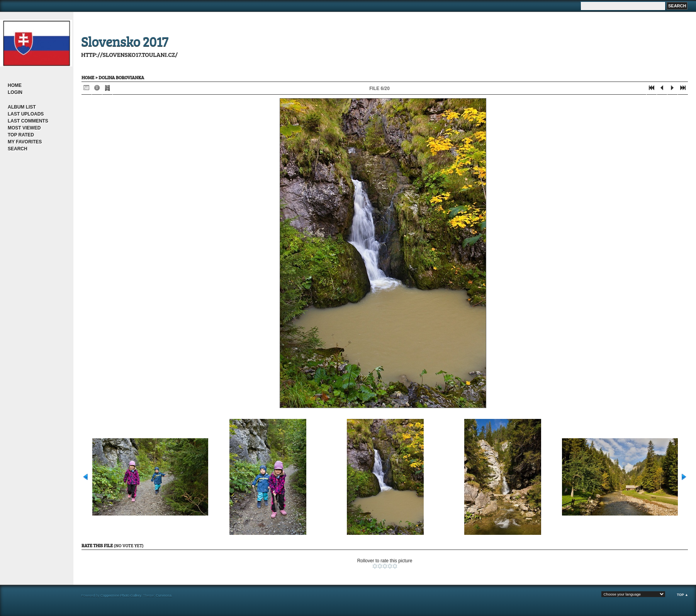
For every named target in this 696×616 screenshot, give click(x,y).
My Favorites (25, 142)
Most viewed (24, 128)
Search (18, 149)
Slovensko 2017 (125, 41)
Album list (22, 107)
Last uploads (26, 114)
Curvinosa (164, 596)
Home (15, 85)
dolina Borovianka (121, 77)
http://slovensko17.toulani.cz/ (129, 54)
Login (15, 92)
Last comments (28, 121)
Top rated (21, 135)
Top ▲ (682, 595)
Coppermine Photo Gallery (121, 596)
